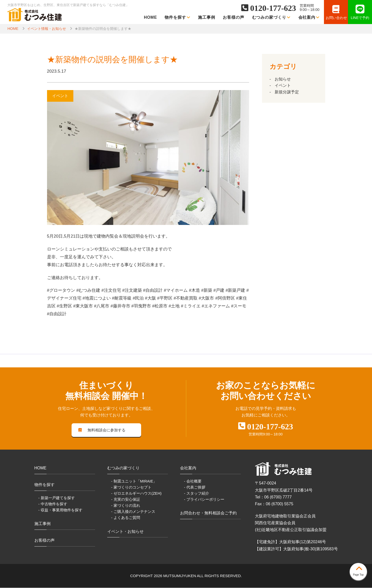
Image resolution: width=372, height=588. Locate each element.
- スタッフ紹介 (197, 494)
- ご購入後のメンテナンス (133, 512)
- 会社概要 (193, 481)
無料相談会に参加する (102, 430)
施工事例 (207, 17)
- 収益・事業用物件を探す (60, 510)
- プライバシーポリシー (204, 500)
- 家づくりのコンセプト (131, 488)
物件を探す (178, 17)
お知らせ (283, 79)
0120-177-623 (273, 8)
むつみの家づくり (271, 17)
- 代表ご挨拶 (195, 488)
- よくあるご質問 (126, 518)
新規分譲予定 (287, 92)
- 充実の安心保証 (126, 500)
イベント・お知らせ (125, 532)
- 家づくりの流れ (126, 506)
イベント (283, 85)
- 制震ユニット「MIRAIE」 (134, 481)
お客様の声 (234, 17)
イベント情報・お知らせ (47, 29)
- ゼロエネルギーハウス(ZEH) (136, 494)
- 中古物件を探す (53, 504)
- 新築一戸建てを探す (57, 498)
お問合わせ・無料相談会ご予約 (208, 513)
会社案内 (309, 17)
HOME (150, 17)
